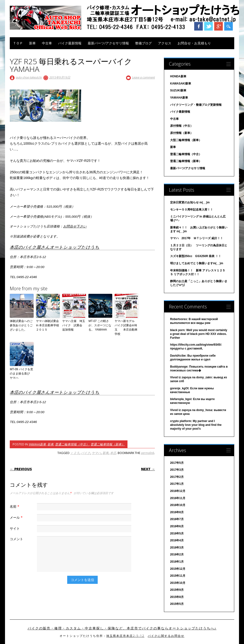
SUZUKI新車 (178, 90)
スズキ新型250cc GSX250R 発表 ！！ (196, 256)
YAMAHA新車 (37, 444)
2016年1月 (177, 562)
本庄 (113, 453)
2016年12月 (178, 491)
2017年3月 (177, 470)
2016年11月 (178, 498)
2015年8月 (177, 597)
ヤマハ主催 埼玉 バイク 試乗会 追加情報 (74, 325)
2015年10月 (178, 583)
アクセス (165, 43)
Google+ (219, 26)
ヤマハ (96, 453)
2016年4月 (177, 540)
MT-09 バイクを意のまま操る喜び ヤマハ (21, 374)
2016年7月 (177, 519)
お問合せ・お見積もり (194, 43)
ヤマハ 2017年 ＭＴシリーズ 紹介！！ (197, 238)
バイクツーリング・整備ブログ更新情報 (196, 105)
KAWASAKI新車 (181, 84)
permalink (148, 453)
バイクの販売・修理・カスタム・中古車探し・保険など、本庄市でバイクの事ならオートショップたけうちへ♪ (122, 628)
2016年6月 (177, 526)
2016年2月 (177, 554)
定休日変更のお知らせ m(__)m (190, 202)
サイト (15, 528)
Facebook (198, 26)
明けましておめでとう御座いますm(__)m (197, 263)
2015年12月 (178, 569)
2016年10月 (178, 505)
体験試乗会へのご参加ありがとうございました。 (21, 325)
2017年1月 (177, 484)
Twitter (208, 26)
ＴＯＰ (18, 43)
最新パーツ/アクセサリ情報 (108, 43)
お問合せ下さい (75, 226)
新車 (32, 43)
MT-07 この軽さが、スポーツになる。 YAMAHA (100, 325)
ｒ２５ (75, 453)
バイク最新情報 (70, 43)
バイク (86, 453)
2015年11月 (178, 576)
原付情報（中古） (182, 126)
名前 (15, 506)
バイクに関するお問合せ (166, 636)
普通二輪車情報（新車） (108, 444)
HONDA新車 (178, 76)
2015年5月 (177, 604)
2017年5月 (177, 463)
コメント (16, 539)
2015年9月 (177, 590)
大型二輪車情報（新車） (186, 140)
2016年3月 (177, 548)
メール (17, 517)
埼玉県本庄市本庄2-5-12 (125, 636)
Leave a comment (143, 77)
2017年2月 (177, 477)
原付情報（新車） (182, 133)
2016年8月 (177, 512)
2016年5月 (177, 533)
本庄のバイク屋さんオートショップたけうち (55, 247)
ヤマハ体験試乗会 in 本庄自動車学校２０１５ (48, 325)
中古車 (47, 43)
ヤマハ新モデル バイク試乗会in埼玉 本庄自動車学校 (126, 327)
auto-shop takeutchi (29, 77)
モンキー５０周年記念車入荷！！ (192, 210)
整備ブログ (143, 43)
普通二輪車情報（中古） (72, 444)
